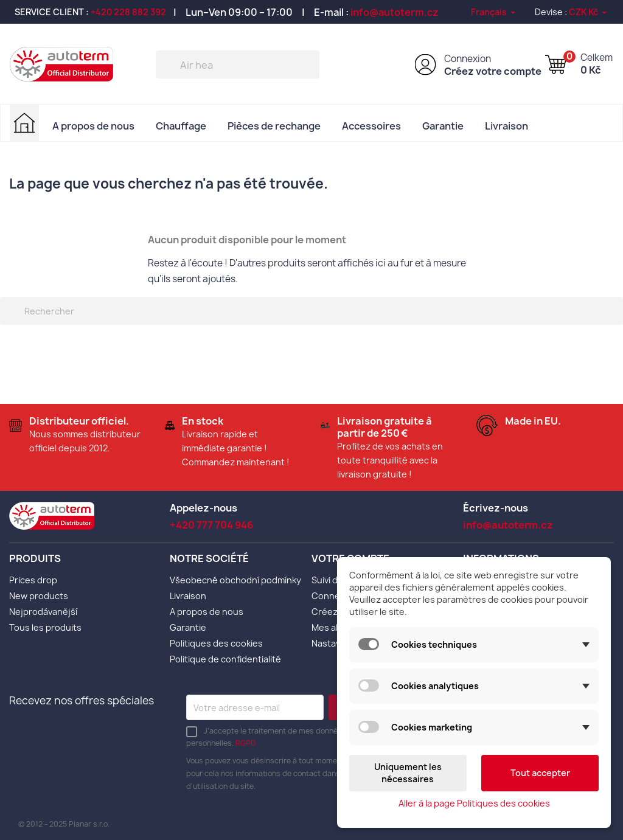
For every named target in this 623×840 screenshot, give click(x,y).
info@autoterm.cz (395, 12)
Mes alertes (336, 627)
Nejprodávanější (43, 612)
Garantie (443, 126)
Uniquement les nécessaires (408, 773)
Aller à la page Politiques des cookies (474, 803)
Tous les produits (45, 627)
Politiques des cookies (216, 643)
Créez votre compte (493, 71)
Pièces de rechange (274, 126)
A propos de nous (93, 126)
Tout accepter (540, 773)
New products (39, 596)
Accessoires (371, 126)
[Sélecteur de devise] (589, 12)
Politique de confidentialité (225, 659)
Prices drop (33, 580)
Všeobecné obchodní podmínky (235, 580)
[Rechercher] (238, 64)
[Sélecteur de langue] (494, 12)
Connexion (468, 59)
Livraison (506, 126)
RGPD (245, 743)
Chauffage (181, 126)
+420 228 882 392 (128, 12)
